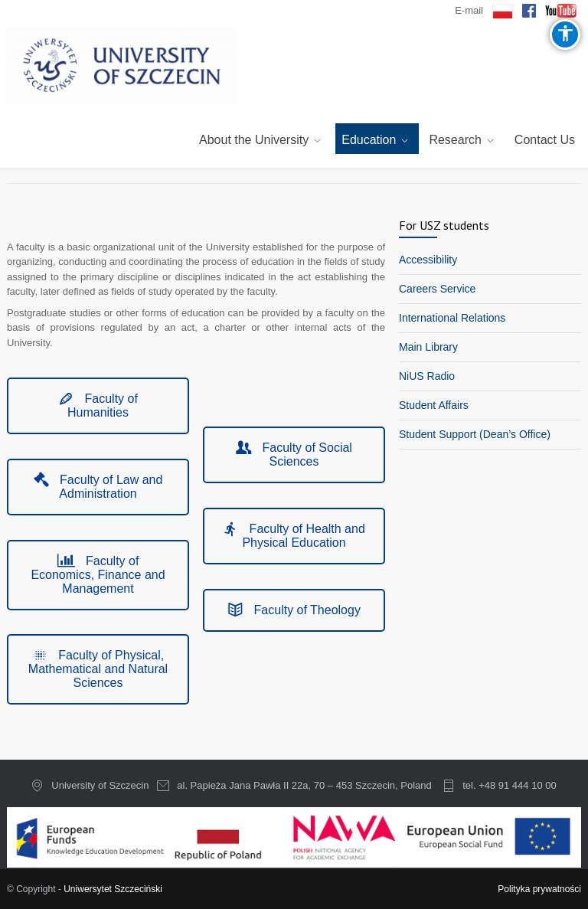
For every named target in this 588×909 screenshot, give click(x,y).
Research (455, 140)
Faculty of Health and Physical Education (294, 536)
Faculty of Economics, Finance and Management (98, 575)
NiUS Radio (427, 376)
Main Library (428, 347)
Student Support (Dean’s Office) (475, 434)
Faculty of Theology (294, 610)
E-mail (469, 10)
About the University (254, 140)
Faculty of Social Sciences (294, 454)
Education (369, 140)
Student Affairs (434, 405)
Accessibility (428, 260)
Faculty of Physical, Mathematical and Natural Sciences (98, 669)
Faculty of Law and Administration (98, 487)
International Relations (452, 318)
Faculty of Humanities (98, 405)
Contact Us (545, 140)
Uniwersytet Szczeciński (113, 889)
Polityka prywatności (539, 889)
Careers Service (437, 289)
